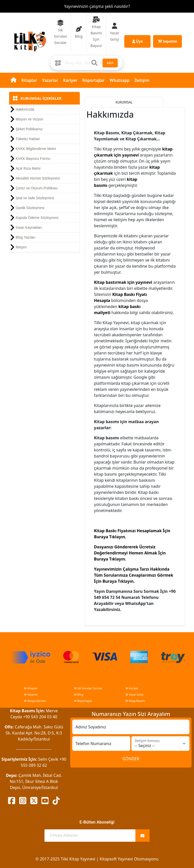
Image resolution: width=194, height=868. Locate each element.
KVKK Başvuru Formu (33, 159)
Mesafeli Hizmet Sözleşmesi (38, 178)
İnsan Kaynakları (29, 227)
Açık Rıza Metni (28, 168)
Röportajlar (93, 80)
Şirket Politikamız (29, 129)
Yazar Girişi (134, 694)
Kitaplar (29, 80)
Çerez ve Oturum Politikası (37, 188)
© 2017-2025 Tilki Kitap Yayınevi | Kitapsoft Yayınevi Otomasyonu (97, 859)
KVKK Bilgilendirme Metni (36, 149)
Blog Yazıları (26, 237)
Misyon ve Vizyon (29, 119)
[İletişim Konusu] (160, 744)
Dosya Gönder (35, 701)
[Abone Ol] (142, 836)
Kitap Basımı (135, 701)
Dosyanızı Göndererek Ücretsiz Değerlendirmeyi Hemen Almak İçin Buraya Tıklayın (130, 553)
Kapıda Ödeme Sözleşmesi (37, 218)
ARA (110, 63)
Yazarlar (50, 80)
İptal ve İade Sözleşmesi (35, 198)
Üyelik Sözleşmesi (30, 208)
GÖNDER (131, 759)
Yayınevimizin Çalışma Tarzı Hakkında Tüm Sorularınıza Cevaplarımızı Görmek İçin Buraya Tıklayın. (134, 575)
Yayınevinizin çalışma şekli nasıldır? (97, 6)
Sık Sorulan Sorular (88, 688)
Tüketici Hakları (28, 139)
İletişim (142, 80)
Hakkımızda (25, 109)
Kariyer (70, 80)
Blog (79, 694)
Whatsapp (120, 80)
